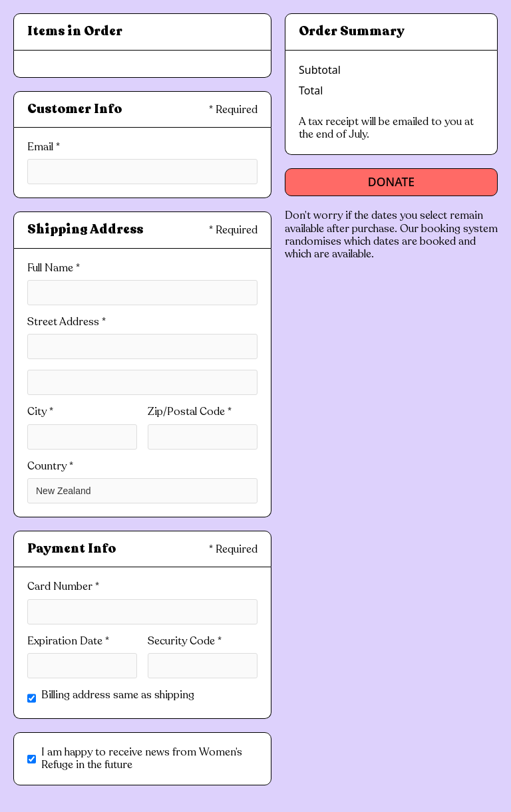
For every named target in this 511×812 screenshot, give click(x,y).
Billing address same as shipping (118, 695)
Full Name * (54, 268)
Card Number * (63, 587)
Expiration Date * (68, 641)
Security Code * (185, 641)
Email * (44, 147)
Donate (391, 182)
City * (40, 412)
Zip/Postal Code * (190, 412)
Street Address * (67, 322)
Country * (50, 467)
